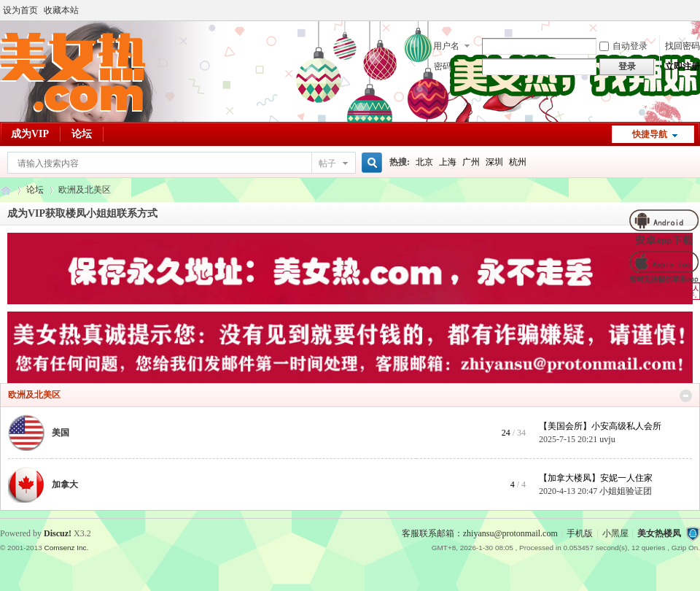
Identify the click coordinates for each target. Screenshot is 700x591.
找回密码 (682, 46)
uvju (607, 439)
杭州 (518, 162)
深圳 (494, 162)
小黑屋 (615, 533)
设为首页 (20, 10)
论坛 (82, 134)
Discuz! (58, 533)
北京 (424, 162)
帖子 (327, 163)
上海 (448, 162)
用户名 (446, 46)
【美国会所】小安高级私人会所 (600, 426)
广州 (471, 162)
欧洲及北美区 (34, 395)
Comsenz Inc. (66, 548)
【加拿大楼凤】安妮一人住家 (596, 478)
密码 (443, 66)
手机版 (580, 533)
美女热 (6, 190)
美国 (61, 433)
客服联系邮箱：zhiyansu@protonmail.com (480, 533)
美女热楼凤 (659, 533)
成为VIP (30, 134)
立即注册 (682, 66)
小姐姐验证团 (626, 491)
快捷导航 (650, 134)
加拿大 (65, 484)
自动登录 (623, 46)
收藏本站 (61, 10)
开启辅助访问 (696, 10)
